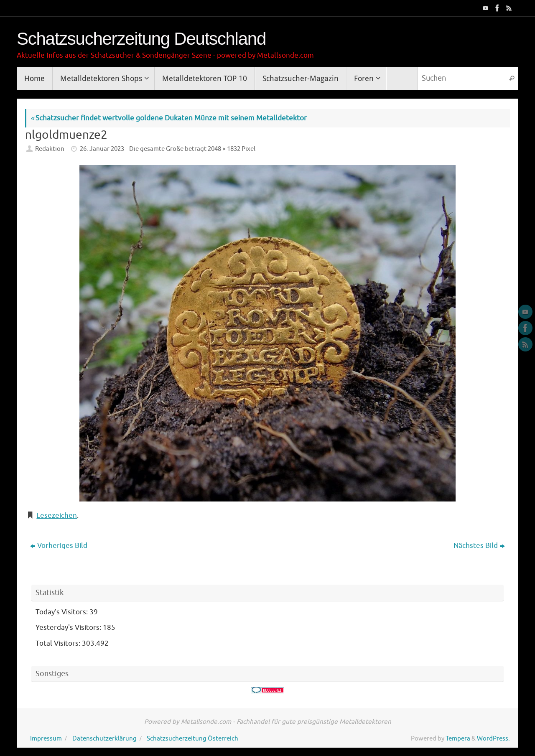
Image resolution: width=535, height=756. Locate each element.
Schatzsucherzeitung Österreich (192, 738)
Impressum (46, 738)
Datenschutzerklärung (104, 738)
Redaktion (50, 149)
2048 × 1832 (224, 149)
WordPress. (493, 738)
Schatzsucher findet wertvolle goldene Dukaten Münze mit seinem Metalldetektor (169, 118)
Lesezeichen (57, 515)
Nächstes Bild (479, 546)
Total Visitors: (59, 643)
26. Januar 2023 (102, 149)
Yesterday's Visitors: (69, 627)
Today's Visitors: (62, 612)
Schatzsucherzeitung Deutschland (141, 39)
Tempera (458, 738)
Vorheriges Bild (59, 546)
